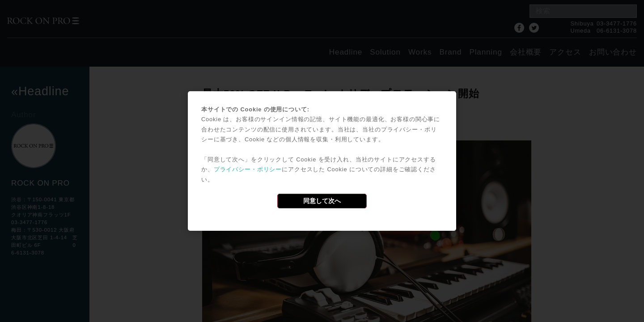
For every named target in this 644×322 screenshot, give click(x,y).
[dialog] (322, 161)
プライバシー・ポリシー (248, 169)
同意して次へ (322, 201)
